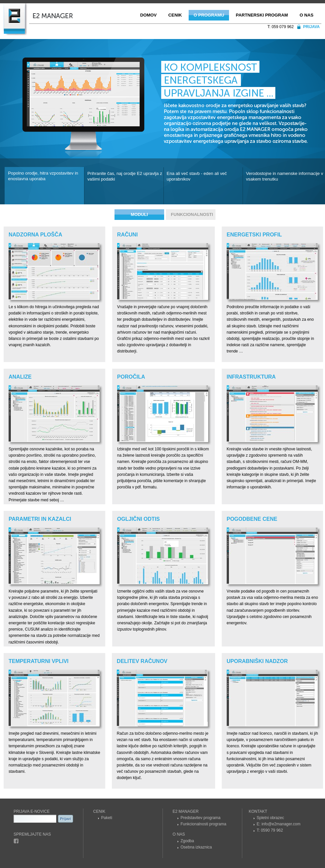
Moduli (139, 214)
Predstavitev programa (201, 818)
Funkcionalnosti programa (204, 824)
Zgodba (187, 841)
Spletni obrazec (271, 818)
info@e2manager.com (281, 824)
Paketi (107, 818)
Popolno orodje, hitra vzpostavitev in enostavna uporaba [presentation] (43, 176)
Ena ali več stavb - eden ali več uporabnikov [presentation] (197, 176)
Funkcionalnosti (192, 214)
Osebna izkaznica (196, 847)
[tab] (44, 186)
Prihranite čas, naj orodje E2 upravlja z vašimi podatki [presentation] (125, 176)
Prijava (311, 27)
